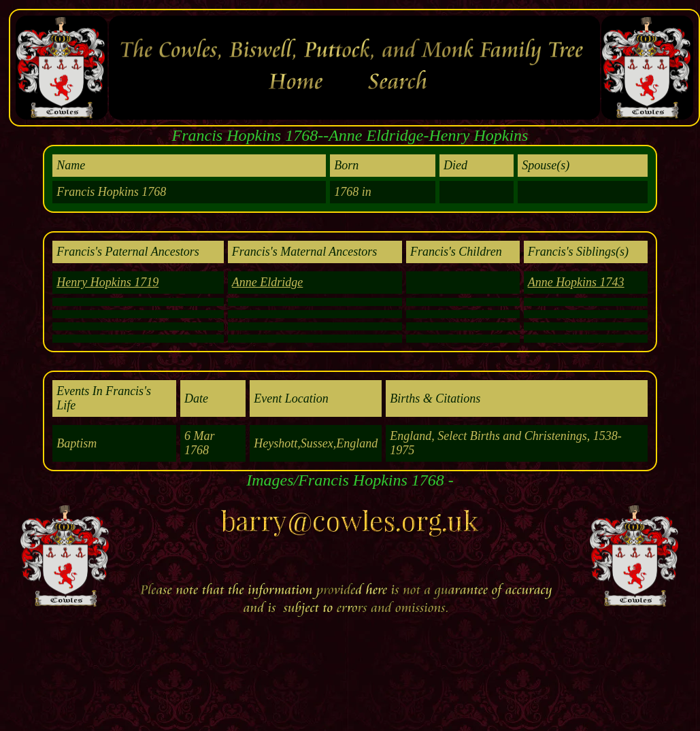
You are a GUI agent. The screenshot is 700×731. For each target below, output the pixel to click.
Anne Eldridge (267, 282)
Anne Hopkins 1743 (576, 282)
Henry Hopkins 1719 (107, 282)
